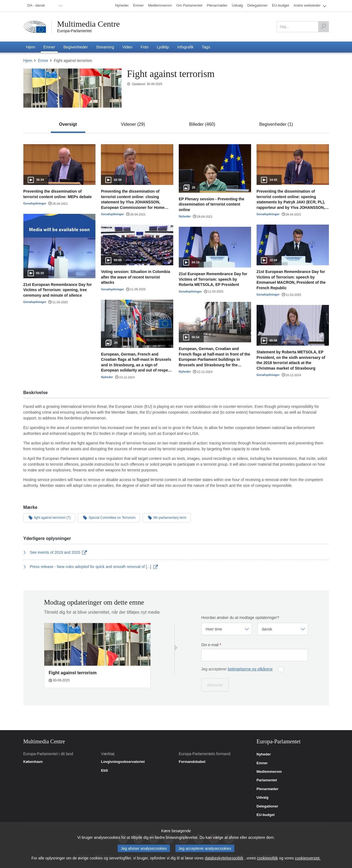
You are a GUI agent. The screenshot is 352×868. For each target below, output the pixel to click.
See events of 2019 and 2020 (55, 552)
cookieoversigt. (308, 858)
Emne (43, 61)
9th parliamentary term (167, 517)
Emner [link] (262, 763)
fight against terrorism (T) (49, 517)
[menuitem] (44, 6)
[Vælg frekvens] (227, 629)
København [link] (33, 762)
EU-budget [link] (266, 815)
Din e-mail (211, 645)
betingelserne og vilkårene (250, 669)
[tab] (68, 124)
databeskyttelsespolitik (224, 858)
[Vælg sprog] (283, 629)
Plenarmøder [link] (267, 789)
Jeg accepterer (237, 669)
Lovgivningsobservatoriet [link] (123, 762)
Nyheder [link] (264, 754)
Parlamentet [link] (267, 780)
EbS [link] (104, 771)
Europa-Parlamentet (75, 31)
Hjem (28, 61)
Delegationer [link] (267, 806)
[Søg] (323, 27)
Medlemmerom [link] (269, 772)
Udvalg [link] (262, 798)
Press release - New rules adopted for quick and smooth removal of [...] (91, 567)
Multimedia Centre (89, 24)
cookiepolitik (268, 858)
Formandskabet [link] (192, 762)
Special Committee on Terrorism (109, 517)
